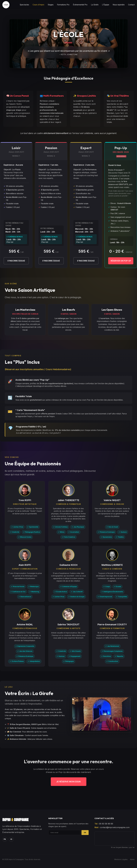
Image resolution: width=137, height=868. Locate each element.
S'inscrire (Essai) (16, 261)
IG (11, 839)
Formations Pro (63, 5)
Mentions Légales (121, 859)
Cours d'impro (38, 5)
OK (85, 833)
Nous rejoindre (119, 5)
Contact (131, 5)
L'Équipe (106, 5)
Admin (132, 859)
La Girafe (95, 5)
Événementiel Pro (80, 5)
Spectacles (24, 5)
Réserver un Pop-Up (121, 261)
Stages (51, 5)
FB (5, 839)
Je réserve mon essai (68, 782)
